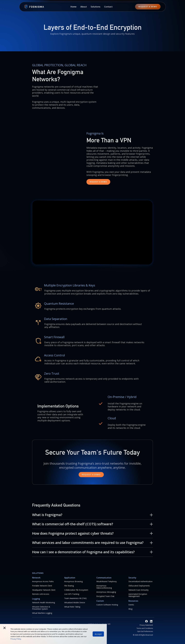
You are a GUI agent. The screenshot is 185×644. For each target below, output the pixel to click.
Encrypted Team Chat (105, 596)
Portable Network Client (42, 586)
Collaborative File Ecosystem (76, 590)
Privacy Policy (16, 639)
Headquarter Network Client (44, 590)
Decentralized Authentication (140, 582)
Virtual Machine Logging (42, 613)
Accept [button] (98, 634)
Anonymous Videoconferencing (104, 587)
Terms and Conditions (145, 628)
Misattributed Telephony (107, 582)
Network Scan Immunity (138, 590)
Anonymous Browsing (73, 582)
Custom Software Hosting (107, 605)
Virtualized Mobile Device (75, 603)
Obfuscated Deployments (139, 586)
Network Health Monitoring (43, 603)
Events (131, 605)
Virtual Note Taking (72, 607)
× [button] (5, 628)
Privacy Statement (146, 625)
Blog (130, 609)
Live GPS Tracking (72, 594)
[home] (33, 7)
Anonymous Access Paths (43, 582)
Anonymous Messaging (106, 592)
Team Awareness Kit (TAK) (75, 598)
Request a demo (91, 475)
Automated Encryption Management (138, 595)
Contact (108, 7)
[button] (84, 7)
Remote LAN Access (41, 594)
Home (74, 7)
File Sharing (69, 586)
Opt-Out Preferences (145, 631)
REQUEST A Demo (148, 7)
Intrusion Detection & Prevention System (41, 608)
